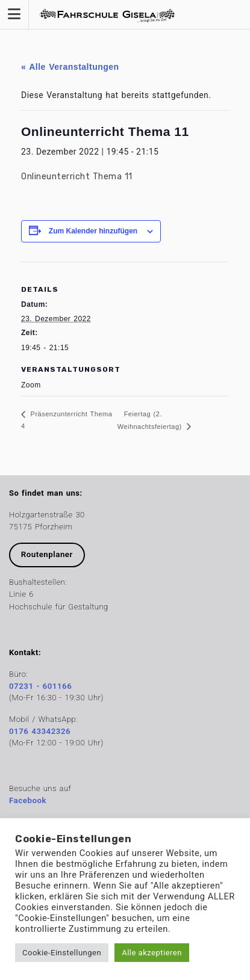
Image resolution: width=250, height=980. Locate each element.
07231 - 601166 (40, 686)
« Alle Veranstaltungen (70, 67)
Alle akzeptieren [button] (152, 953)
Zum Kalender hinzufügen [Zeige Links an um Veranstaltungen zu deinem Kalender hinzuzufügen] (93, 231)
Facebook (28, 800)
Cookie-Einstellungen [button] (62, 953)
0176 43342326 (40, 731)
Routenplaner (47, 554)
